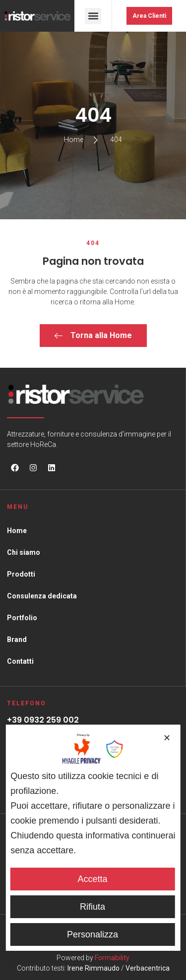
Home (17, 531)
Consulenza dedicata (42, 596)
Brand (17, 639)
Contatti (20, 661)
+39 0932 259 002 (43, 720)
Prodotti (21, 574)
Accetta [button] (92, 879)
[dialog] (93, 837)
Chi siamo (24, 552)
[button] (93, 16)
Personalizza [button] (93, 934)
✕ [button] (167, 738)
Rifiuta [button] (93, 907)
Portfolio (22, 618)
